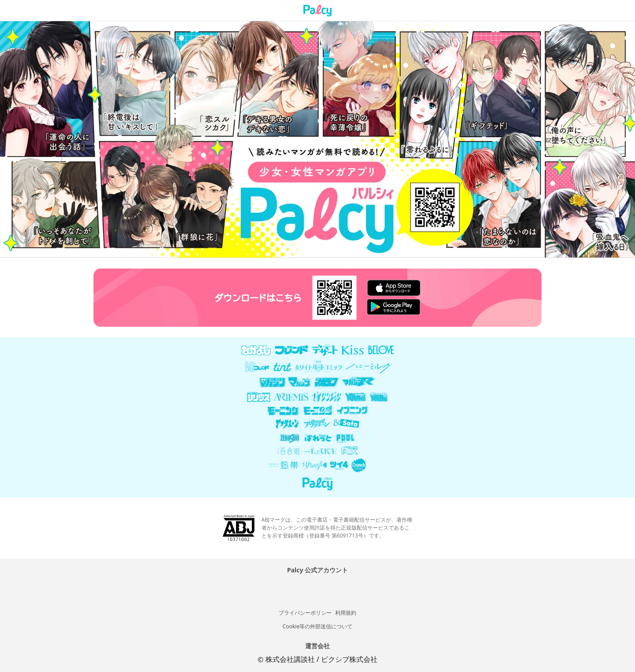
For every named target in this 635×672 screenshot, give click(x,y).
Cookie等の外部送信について (317, 626)
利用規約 (346, 613)
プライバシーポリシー (305, 613)
